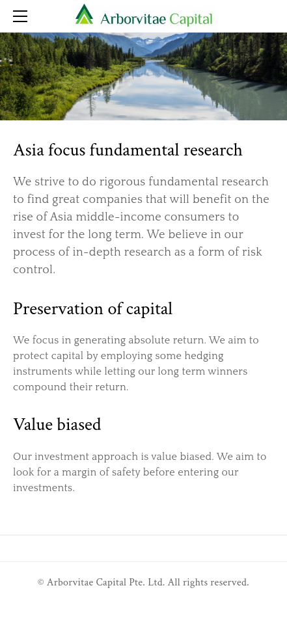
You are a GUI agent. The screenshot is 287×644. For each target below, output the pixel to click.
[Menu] (23, 16)
